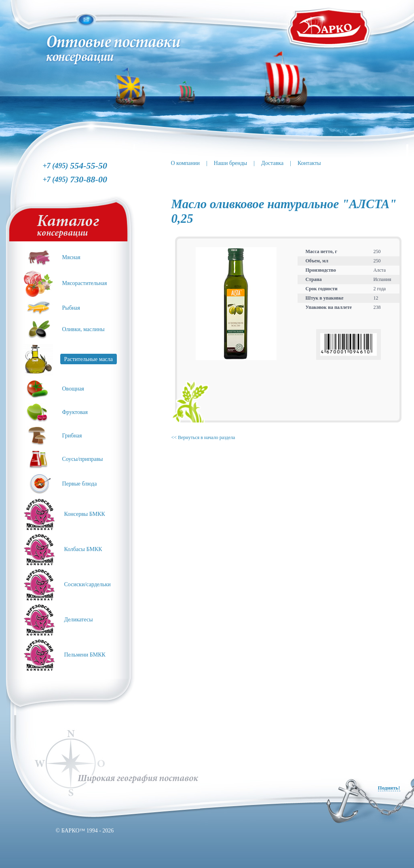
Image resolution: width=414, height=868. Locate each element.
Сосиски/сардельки (88, 584)
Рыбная (71, 308)
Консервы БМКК (85, 514)
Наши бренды (230, 163)
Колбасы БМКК (83, 549)
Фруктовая (75, 412)
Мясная (71, 257)
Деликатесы (79, 620)
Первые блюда (80, 484)
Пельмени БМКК (85, 655)
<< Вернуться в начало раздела (203, 437)
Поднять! (389, 788)
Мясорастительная (85, 283)
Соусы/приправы (83, 459)
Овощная (73, 389)
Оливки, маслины (83, 329)
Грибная (72, 436)
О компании (185, 163)
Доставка (272, 163)
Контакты (309, 163)
